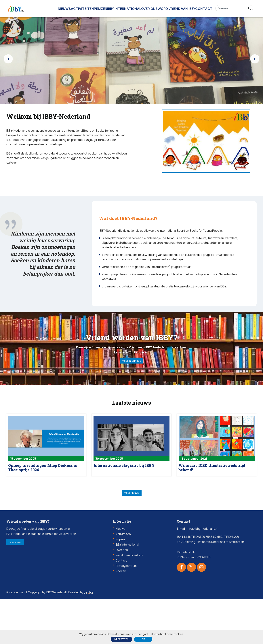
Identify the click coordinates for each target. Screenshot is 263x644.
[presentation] (8, 59)
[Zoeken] (233, 7)
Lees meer (21, 588)
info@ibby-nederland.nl (203, 573)
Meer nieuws (131, 536)
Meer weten (121, 639)
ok (143, 639)
